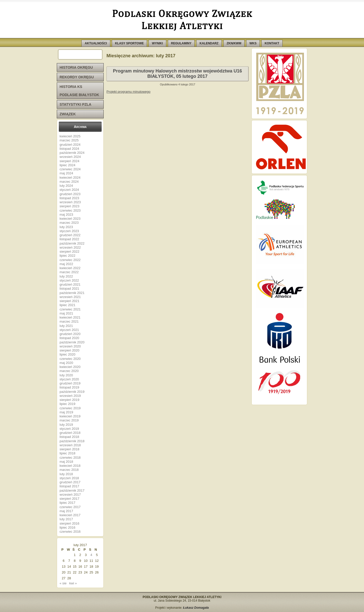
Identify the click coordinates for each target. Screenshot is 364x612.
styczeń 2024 (69, 190)
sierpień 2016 (69, 523)
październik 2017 (72, 490)
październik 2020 (72, 342)
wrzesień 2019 (70, 396)
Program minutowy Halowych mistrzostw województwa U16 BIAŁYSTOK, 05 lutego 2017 (177, 74)
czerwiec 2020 (70, 359)
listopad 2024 (69, 149)
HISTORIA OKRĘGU (76, 67)
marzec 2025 (69, 140)
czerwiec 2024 (70, 169)
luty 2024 (66, 186)
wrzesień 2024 (70, 157)
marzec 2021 (69, 321)
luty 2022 (66, 276)
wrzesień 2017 (70, 495)
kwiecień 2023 (70, 219)
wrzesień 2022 (70, 247)
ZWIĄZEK (68, 114)
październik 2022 (72, 243)
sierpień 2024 (69, 161)
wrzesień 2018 (70, 445)
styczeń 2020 (69, 379)
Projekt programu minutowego (128, 92)
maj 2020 (66, 363)
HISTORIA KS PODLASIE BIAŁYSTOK (79, 91)
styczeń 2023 (69, 231)
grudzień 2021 (70, 284)
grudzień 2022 (70, 235)
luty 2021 (66, 326)
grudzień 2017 (70, 482)
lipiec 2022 (67, 256)
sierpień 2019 (69, 400)
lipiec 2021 (67, 305)
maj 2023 (66, 215)
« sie (63, 583)
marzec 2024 (69, 182)
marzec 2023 (69, 223)
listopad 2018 (69, 437)
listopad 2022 (69, 239)
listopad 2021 (69, 289)
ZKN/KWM (234, 43)
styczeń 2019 (69, 429)
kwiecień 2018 (70, 466)
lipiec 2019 (67, 404)
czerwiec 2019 (70, 408)
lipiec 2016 (67, 527)
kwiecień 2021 (70, 317)
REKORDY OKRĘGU (77, 77)
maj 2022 (66, 264)
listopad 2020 (69, 338)
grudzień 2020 (70, 334)
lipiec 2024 (67, 165)
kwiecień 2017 (70, 515)
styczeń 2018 (69, 478)
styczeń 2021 (69, 330)
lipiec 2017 (67, 503)
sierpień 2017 (69, 499)
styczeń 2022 (69, 280)
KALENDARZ (209, 43)
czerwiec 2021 (70, 309)
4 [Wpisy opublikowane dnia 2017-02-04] (91, 555)
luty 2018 (66, 474)
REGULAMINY (181, 43)
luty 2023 (66, 227)
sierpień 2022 (69, 252)
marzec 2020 (69, 371)
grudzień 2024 (70, 145)
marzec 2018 (69, 470)
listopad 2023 (69, 198)
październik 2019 (72, 392)
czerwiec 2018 (70, 458)
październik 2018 (72, 441)
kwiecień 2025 (70, 136)
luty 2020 (66, 375)
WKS (253, 43)
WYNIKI (157, 43)
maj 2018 (66, 462)
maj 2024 (66, 173)
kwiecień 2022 (70, 268)
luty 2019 (66, 425)
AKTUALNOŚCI (96, 43)
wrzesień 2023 (70, 202)
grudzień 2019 (70, 383)
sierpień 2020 (69, 350)
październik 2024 (72, 153)
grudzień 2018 (70, 433)
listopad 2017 (69, 486)
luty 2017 (66, 519)
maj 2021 (66, 313)
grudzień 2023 (70, 194)
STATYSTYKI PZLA (75, 104)
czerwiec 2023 (70, 210)
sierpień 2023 (69, 206)
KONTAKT (272, 43)
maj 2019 (66, 412)
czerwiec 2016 (70, 532)
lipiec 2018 (67, 453)
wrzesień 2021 (70, 297)
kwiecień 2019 (70, 416)
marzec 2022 (69, 272)
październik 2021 (72, 293)
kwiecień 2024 (70, 178)
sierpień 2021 (69, 301)
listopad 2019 (69, 387)
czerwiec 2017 (70, 507)
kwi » (73, 583)
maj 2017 (66, 511)
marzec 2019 (69, 420)
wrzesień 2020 (70, 346)
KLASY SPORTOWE (130, 43)
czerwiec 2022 (70, 260)
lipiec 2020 (67, 354)
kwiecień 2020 (70, 367)
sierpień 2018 (69, 449)
